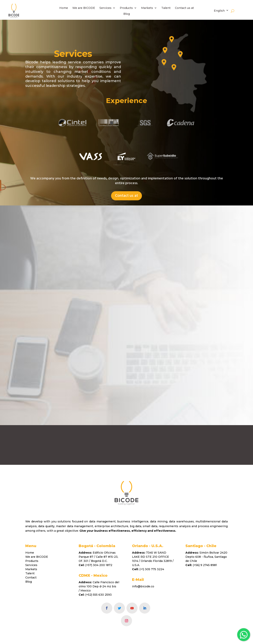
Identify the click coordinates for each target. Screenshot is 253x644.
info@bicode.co (143, 586)
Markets (147, 8)
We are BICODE (84, 8)
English (219, 11)
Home (64, 8)
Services (105, 8)
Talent (166, 8)
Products (126, 8)
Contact (31, 577)
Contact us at (184, 8)
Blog (127, 14)
